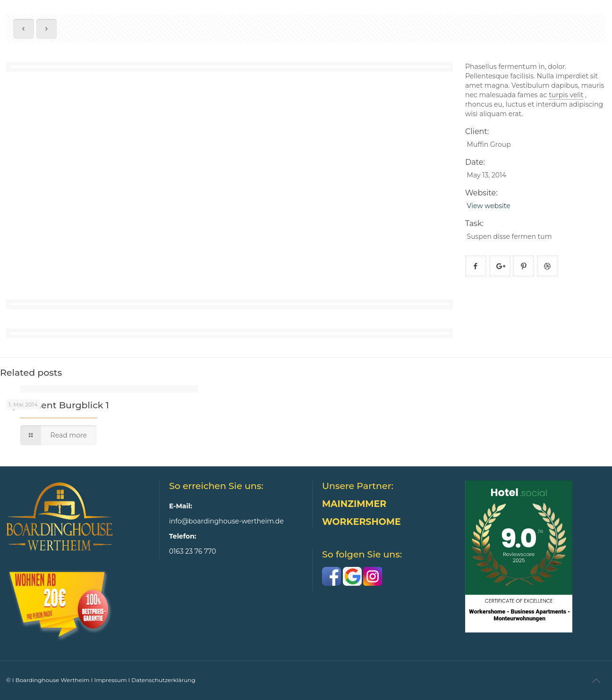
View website (489, 206)
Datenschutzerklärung (163, 680)
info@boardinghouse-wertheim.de (226, 521)
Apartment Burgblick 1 (58, 405)
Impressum (111, 680)
